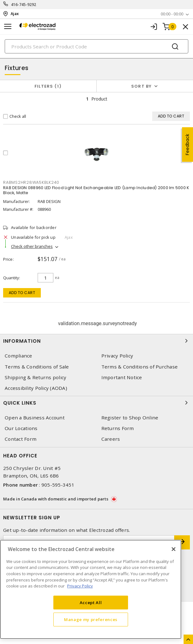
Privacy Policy (117, 356)
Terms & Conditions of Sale (37, 367)
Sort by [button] (142, 86)
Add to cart (22, 293)
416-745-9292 (24, 5)
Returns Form (118, 428)
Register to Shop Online (130, 418)
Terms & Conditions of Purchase (140, 367)
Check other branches (32, 246)
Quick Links (96, 403)
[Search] (96, 46)
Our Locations (21, 428)
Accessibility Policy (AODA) (36, 388)
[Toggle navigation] (8, 27)
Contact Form (21, 439)
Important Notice (122, 377)
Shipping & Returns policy (35, 377)
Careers (111, 439)
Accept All (91, 603)
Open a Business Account (35, 418)
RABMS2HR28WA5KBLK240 (31, 182)
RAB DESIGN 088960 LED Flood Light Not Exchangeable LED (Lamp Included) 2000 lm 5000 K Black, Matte (96, 190)
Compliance (19, 356)
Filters (48, 86)
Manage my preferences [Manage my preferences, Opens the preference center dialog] (91, 619)
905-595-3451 (58, 485)
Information (96, 341)
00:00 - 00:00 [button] (172, 14)
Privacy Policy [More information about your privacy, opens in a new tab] (80, 586)
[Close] (174, 549)
